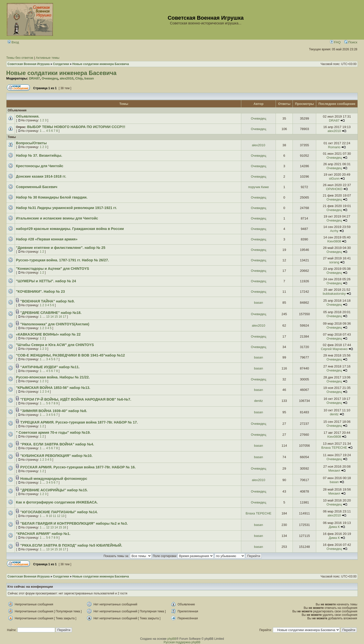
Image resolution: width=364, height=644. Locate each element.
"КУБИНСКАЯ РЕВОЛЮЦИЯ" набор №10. (56, 456)
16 (60, 317)
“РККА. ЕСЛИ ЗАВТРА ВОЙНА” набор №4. (57, 444)
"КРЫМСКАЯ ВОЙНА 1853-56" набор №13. (53, 388)
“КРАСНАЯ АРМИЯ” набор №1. (43, 534)
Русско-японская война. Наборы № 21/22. (53, 377)
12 (59, 516)
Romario (334, 147)
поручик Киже (259, 187)
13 (48, 317)
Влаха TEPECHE (334, 448)
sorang (334, 262)
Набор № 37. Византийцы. (39, 155)
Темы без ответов (20, 58)
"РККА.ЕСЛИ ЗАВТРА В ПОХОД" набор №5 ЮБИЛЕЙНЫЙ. (71, 545)
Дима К (334, 527)
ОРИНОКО (334, 189)
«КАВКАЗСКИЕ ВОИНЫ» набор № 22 (48, 334)
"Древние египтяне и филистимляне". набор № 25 (61, 248)
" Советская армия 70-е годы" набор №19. (53, 432)
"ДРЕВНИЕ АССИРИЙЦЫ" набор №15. (54, 490)
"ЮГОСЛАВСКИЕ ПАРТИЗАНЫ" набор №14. (59, 512)
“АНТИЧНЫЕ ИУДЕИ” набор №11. (50, 367)
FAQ (335, 42)
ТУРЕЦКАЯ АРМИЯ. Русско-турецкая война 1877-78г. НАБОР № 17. (79, 422)
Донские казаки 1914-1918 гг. (41, 176)
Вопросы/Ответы (31, 143)
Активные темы (48, 58)
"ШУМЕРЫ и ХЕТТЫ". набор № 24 (46, 281)
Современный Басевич (37, 187)
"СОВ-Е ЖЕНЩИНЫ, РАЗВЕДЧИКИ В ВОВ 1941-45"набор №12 (70, 355)
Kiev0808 (334, 241)
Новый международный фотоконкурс (54, 479)
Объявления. (28, 116)
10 (50, 516)
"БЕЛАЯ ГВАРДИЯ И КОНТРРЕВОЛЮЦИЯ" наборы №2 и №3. (74, 523)
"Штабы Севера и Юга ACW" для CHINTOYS (55, 345)
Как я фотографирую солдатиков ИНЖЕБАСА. (57, 502)
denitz (259, 401)
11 (54, 516)
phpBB (172, 639)
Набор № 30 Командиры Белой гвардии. (52, 197)
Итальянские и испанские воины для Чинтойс (57, 218)
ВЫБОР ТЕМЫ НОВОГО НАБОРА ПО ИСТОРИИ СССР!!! (76, 127)
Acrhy (334, 231)
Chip (79, 78)
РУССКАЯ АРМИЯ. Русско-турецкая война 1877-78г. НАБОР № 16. (78, 467)
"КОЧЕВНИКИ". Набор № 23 (40, 291)
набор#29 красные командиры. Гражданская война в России (70, 229)
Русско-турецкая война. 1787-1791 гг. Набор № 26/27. (62, 260)
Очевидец (50, 78)
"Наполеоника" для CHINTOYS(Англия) (55, 324)
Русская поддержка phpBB (182, 642)
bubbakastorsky (334, 294)
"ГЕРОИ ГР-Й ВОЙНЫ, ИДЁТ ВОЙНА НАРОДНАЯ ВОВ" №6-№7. (76, 399)
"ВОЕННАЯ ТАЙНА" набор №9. (47, 301)
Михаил (334, 470)
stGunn (334, 179)
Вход (13, 42)
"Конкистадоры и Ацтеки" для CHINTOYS (53, 269)
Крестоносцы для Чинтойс (40, 166)
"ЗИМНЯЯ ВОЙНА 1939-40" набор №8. (54, 411)
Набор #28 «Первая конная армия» (47, 239)
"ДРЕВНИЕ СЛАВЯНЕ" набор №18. (51, 313)
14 (52, 317)
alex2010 (67, 78)
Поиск (351, 42)
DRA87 (34, 78)
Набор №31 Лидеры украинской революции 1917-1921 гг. (66, 208)
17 (64, 317)
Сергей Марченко (334, 349)
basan (89, 78)
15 (56, 317)
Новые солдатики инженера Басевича (61, 73)
